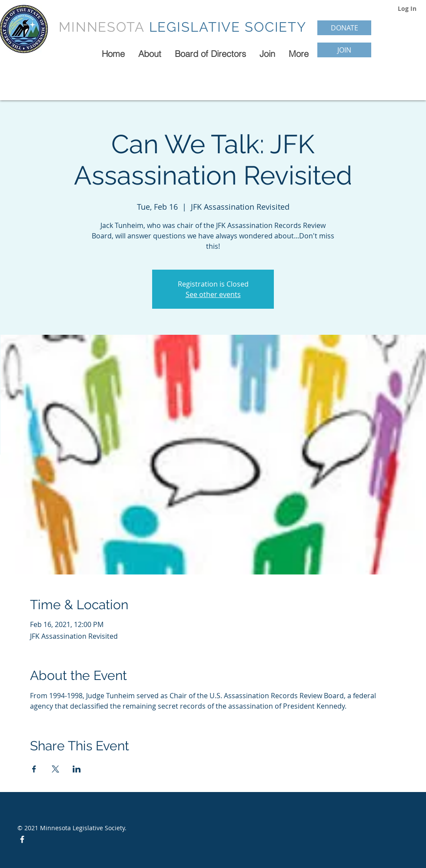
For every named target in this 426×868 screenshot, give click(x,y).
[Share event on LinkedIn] (77, 769)
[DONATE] (344, 28)
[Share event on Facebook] (34, 769)
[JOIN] (344, 50)
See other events (213, 294)
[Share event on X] (55, 769)
